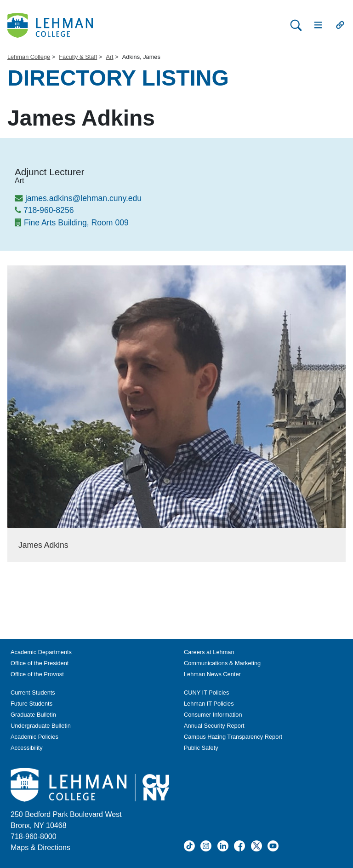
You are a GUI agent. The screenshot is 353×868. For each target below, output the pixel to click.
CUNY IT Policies (206, 693)
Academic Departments (41, 652)
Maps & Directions (40, 848)
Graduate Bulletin (33, 715)
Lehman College (29, 57)
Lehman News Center (212, 674)
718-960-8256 (49, 210)
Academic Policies (34, 737)
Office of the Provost (37, 674)
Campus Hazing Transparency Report (233, 737)
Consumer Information (213, 715)
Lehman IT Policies (209, 704)
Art (109, 57)
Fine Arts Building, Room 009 (76, 223)
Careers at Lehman (209, 652)
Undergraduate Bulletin (41, 726)
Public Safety (201, 748)
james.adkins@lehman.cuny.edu (83, 198)
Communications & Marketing (222, 663)
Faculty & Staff (78, 57)
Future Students (31, 704)
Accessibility (27, 748)
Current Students (33, 693)
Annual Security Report (214, 726)
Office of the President (40, 663)
